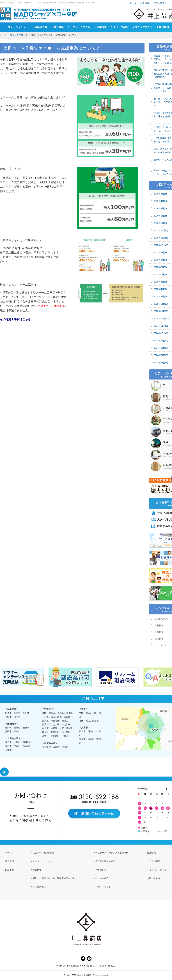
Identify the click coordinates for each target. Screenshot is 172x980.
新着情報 (145, 3)
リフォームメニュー (17, 27)
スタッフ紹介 (121, 27)
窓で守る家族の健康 (105, 861)
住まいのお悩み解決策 (44, 853)
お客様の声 (41, 27)
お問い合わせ (154, 878)
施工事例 (59, 27)
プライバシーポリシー (158, 870)
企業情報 (102, 27)
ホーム (3, 35)
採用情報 (164, 27)
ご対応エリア (160, 3)
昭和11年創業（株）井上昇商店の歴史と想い (55, 878)
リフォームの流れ (80, 27)
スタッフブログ (18, 35)
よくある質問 (154, 861)
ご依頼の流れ (39, 887)
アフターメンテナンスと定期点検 (112, 853)
